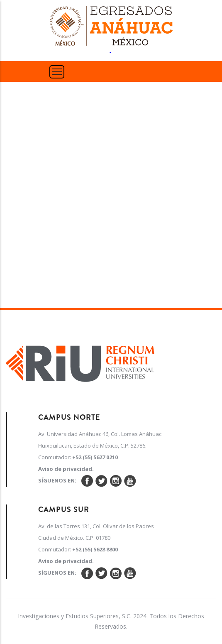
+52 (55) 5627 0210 (95, 457)
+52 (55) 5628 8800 (95, 549)
